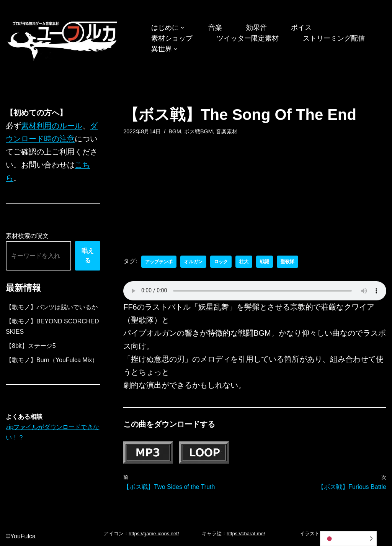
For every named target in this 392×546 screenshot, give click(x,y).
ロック (221, 262)
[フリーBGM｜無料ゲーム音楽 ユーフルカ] (63, 39)
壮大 (244, 262)
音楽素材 (227, 131)
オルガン (193, 262)
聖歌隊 (287, 262)
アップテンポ (159, 262)
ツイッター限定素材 (248, 38)
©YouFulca (21, 536)
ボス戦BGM (198, 131)
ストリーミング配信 (334, 38)
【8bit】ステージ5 (31, 346)
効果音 (256, 28)
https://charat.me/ (246, 534)
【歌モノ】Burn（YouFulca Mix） (52, 360)
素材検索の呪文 (27, 236)
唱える (88, 256)
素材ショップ (172, 38)
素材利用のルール (52, 126)
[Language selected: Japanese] (348, 539)
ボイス (301, 28)
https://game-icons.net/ (154, 534)
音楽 (215, 28)
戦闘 (265, 262)
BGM (175, 131)
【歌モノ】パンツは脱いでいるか (52, 307)
